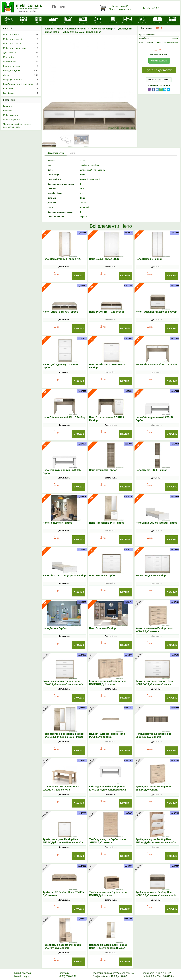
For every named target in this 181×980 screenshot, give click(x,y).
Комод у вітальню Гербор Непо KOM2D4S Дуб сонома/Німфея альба (154, 684)
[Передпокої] (83, 20)
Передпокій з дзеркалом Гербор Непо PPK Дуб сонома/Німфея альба (108, 948)
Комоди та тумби (77, 29)
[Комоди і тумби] (113, 20)
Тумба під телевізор (101, 29)
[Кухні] (23, 20)
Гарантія (7, 106)
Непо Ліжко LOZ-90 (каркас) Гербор (156, 523)
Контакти (8, 111)
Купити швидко (159, 61)
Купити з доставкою (159, 70)
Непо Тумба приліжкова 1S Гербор (156, 312)
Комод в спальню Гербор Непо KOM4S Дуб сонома (154, 630)
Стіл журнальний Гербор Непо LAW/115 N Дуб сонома (61, 788)
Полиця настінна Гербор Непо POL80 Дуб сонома (107, 735)
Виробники (21, 93)
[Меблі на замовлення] (172, 20)
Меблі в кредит (11, 115)
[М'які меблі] (157, 20)
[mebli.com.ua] (9, 20)
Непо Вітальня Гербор (103, 628)
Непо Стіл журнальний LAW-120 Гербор (155, 419)
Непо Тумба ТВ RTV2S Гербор (107, 312)
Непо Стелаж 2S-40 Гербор (151, 470)
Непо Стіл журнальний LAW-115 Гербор (62, 472)
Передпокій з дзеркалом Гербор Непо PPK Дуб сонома (62, 946)
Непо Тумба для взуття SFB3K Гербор (61, 366)
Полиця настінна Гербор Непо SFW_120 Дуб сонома (153, 735)
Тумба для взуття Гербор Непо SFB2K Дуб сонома (154, 788)
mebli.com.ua (29, 5)
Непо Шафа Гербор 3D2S (104, 259)
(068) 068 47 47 (68, 976)
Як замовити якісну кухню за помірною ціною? (17, 126)
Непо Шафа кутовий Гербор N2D (62, 259)
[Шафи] (38, 20)
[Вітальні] (98, 20)
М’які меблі (21, 57)
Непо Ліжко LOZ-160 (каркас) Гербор (64, 576)
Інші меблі (21, 89)
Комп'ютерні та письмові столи (21, 84)
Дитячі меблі (21, 53)
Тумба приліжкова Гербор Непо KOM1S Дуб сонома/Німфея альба (156, 894)
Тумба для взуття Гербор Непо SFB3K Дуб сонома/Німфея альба (156, 841)
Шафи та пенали (21, 66)
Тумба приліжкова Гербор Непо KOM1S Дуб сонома (108, 894)
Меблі (60, 29)
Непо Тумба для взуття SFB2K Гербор (107, 366)
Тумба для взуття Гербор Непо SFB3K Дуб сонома (108, 841)
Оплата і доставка (12, 120)
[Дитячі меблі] (68, 20)
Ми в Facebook (23, 973)
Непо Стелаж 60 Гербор (103, 470)
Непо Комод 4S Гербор (103, 576)
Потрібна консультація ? (159, 80)
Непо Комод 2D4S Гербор (151, 576)
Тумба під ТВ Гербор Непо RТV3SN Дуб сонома (63, 894)
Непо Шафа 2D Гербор (149, 259)
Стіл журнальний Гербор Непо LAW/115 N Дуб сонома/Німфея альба (108, 790)
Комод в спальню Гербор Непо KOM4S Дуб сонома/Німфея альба (63, 683)
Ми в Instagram (23, 976)
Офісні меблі (21, 62)
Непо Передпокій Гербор (58, 523)
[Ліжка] (53, 20)
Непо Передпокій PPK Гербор (107, 523)
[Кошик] (116, 8)
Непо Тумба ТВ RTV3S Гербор (60, 312)
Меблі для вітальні (21, 39)
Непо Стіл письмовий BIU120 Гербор (107, 419)
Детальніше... (64, 267)
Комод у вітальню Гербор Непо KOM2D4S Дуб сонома (108, 683)
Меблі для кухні (21, 35)
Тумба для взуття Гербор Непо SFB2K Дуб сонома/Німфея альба (63, 841)
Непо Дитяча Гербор (55, 628)
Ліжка (21, 75)
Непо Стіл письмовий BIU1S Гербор (64, 417)
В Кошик (79, 276)
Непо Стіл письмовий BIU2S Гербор (157, 365)
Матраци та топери (21, 80)
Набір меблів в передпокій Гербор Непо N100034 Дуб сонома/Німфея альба (63, 737)
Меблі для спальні (21, 44)
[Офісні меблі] (142, 20)
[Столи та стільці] (128, 20)
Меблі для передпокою (21, 48)
